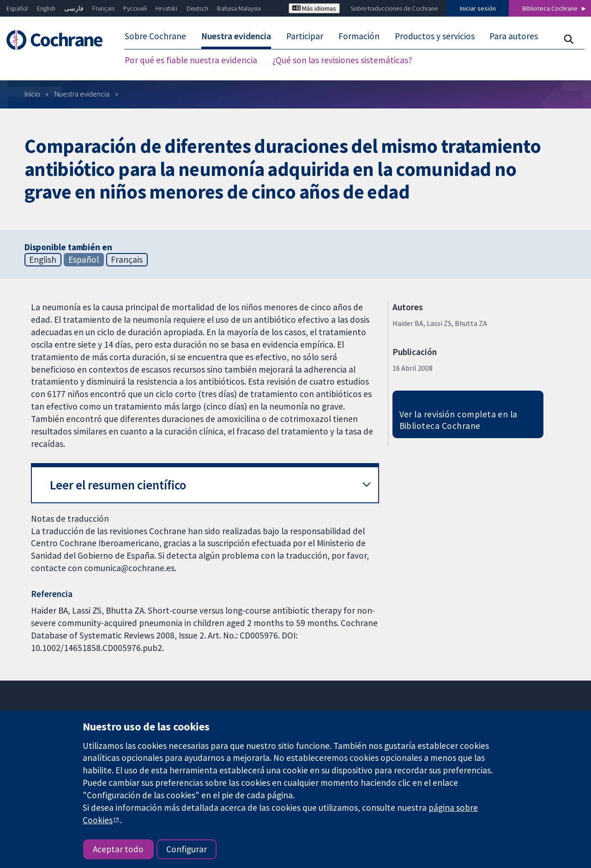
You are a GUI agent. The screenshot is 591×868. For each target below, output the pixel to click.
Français (103, 8)
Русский (135, 8)
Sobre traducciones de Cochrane (394, 8)
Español (17, 8)
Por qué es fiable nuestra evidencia (191, 60)
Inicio (32, 94)
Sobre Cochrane (155, 36)
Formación (359, 36)
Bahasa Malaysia (239, 8)
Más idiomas (314, 8)
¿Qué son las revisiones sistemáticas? (342, 60)
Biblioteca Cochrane (550, 8)
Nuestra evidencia (236, 36)
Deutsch (197, 8)
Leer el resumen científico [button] (118, 485)
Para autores (514, 36)
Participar (305, 36)
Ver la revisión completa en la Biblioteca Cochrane (458, 420)
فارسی (74, 8)
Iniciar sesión (478, 8)
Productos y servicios (435, 36)
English (46, 8)
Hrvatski (166, 8)
